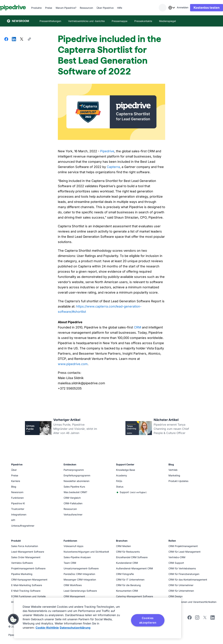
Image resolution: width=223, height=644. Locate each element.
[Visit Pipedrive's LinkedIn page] (213, 618)
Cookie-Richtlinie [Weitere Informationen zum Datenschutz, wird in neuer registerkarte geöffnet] (47, 628)
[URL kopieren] (29, 39)
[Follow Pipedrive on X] (205, 619)
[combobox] (165, 8)
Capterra (113, 167)
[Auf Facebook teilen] (6, 39)
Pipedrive (107, 151)
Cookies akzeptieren (148, 620)
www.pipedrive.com (73, 364)
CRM (138, 327)
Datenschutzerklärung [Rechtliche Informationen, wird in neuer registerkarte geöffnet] (75, 628)
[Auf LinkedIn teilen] (14, 39)
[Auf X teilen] (22, 39)
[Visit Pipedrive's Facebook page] (190, 619)
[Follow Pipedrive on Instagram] (197, 619)
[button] (13, 619)
